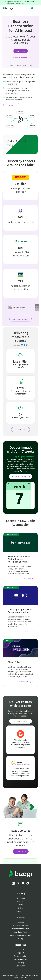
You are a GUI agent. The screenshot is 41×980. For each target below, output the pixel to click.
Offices (20, 908)
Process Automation (21, 929)
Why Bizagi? (21, 898)
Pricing (21, 939)
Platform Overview (20, 926)
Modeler (20, 922)
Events (21, 905)
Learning (21, 963)
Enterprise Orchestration (21, 935)
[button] (32, 8)
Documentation (20, 956)
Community (21, 966)
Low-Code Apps (20, 932)
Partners (21, 950)
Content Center (21, 959)
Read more (29, 4)
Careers (20, 901)
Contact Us (21, 911)
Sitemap (24, 977)
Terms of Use (27, 975)
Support (21, 953)
